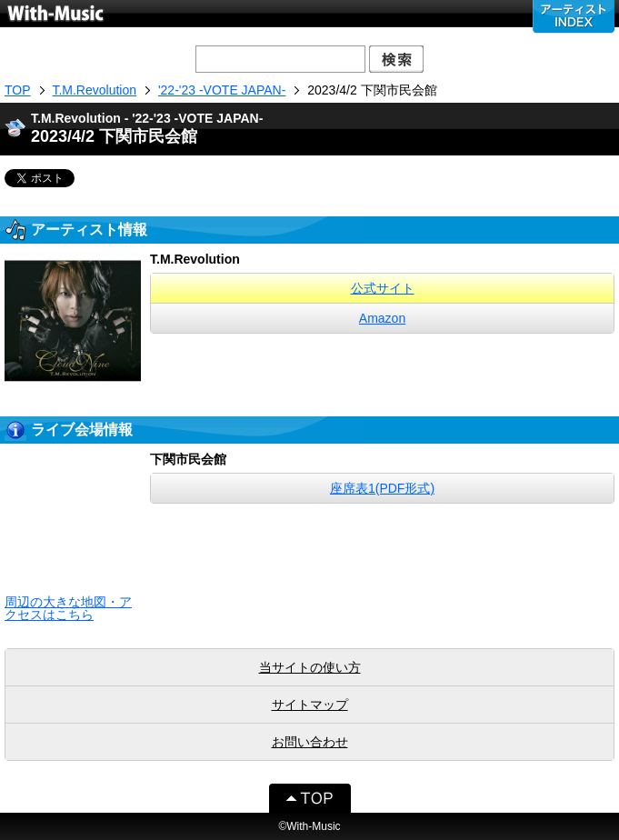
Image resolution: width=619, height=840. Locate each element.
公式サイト (383, 288)
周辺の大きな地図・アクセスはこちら (68, 608)
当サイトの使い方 (310, 667)
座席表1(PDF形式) (382, 488)
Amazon (382, 318)
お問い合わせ (310, 742)
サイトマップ (310, 705)
